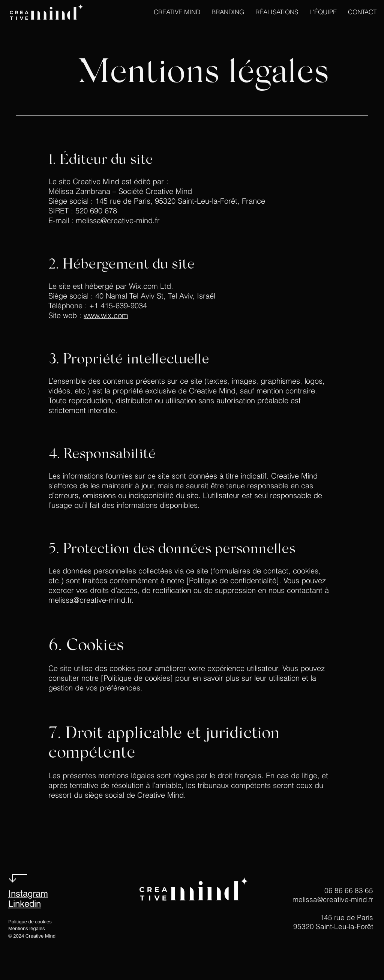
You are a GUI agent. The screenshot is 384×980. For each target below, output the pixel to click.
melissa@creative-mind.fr (90, 600)
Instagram (28, 894)
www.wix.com (106, 315)
